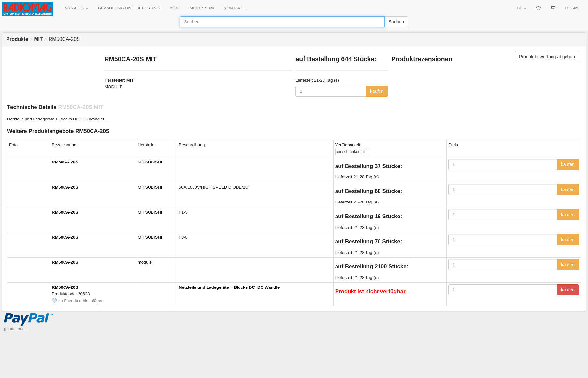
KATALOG (76, 8)
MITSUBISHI (150, 162)
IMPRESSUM (201, 8)
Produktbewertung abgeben (547, 57)
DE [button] (522, 8)
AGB (174, 8)
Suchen (396, 22)
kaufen (377, 91)
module (145, 262)
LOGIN (572, 8)
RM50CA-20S (65, 162)
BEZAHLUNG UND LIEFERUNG (129, 8)
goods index (15, 329)
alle (352, 152)
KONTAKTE (235, 8)
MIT (130, 80)
